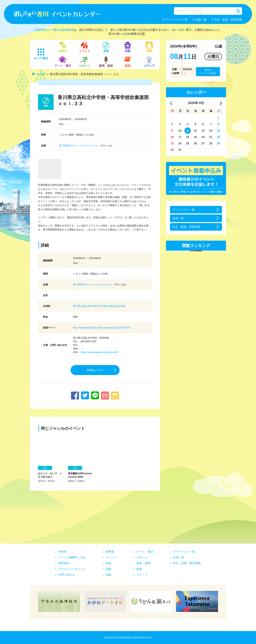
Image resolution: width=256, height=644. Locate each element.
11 (188, 131)
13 (203, 131)
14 (211, 131)
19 (195, 137)
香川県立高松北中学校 (85, 306)
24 (180, 143)
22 (219, 137)
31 (180, 150)
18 (188, 137)
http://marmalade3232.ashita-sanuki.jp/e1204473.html (102, 328)
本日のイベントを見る (208, 71)
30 (172, 150)
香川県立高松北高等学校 (112, 306)
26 (195, 143)
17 (180, 137)
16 (172, 137)
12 (195, 131)
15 (219, 131)
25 (188, 143)
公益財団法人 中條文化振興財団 (54, 30)
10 (180, 131)
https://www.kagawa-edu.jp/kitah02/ (100, 352)
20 (203, 137)
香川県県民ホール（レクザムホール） (79, 146)
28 (211, 143)
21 (211, 137)
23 (172, 143)
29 (219, 143)
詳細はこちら (95, 370)
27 (203, 143)
